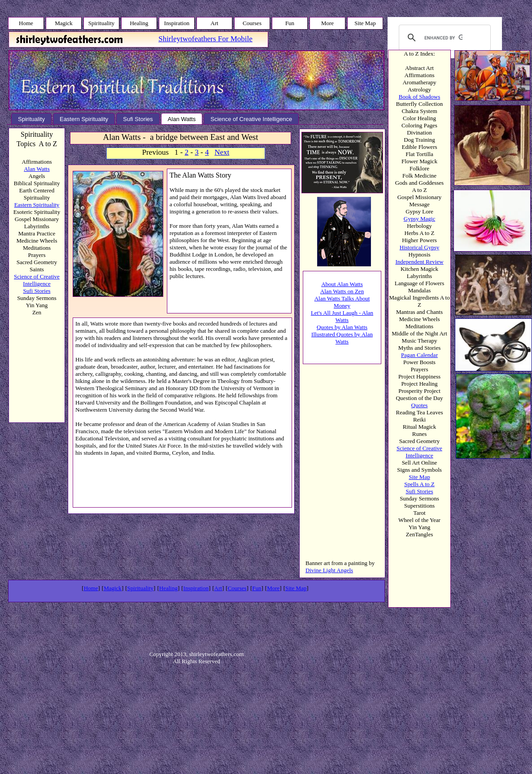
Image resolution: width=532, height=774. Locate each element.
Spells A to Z (419, 484)
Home (91, 588)
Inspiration (196, 588)
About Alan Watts (342, 284)
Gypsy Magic (419, 219)
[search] (443, 38)
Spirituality (141, 588)
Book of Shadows (419, 97)
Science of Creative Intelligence (419, 452)
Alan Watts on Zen (342, 291)
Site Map (419, 477)
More (273, 588)
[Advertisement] (333, 503)
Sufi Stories (419, 491)
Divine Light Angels (329, 570)
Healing (168, 588)
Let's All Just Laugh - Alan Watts (342, 316)
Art (218, 588)
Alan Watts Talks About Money (342, 302)
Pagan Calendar (419, 355)
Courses (237, 588)
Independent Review (419, 262)
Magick (113, 588)
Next (222, 152)
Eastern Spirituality (37, 205)
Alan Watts (37, 169)
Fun (257, 588)
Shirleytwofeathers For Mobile (205, 39)
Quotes (420, 405)
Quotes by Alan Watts (342, 327)
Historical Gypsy (419, 247)
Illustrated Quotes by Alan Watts (342, 338)
